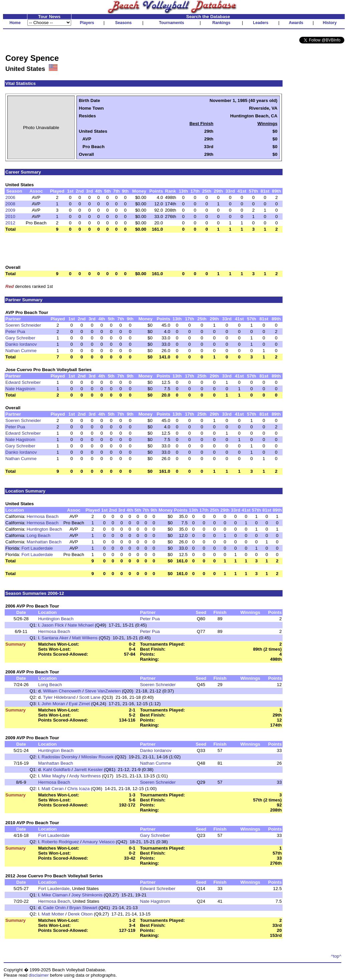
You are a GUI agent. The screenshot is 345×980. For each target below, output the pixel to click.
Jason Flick (53, 625)
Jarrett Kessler (89, 770)
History (330, 23)
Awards (296, 23)
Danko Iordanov (21, 344)
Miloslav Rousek (97, 757)
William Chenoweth (62, 691)
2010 (10, 216)
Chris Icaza (79, 789)
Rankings (221, 23)
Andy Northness (85, 776)
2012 (10, 223)
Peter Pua (15, 332)
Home (15, 23)
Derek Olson (80, 914)
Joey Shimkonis (87, 895)
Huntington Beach (44, 529)
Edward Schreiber (23, 382)
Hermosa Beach (43, 516)
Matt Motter (53, 914)
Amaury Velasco (99, 842)
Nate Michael (80, 625)
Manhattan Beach (44, 542)
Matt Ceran (53, 789)
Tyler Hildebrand (59, 697)
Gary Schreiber (20, 338)
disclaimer (39, 975)
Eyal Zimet (79, 704)
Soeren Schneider (23, 325)
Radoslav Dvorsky (60, 757)
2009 (10, 210)
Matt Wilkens (85, 638)
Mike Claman (55, 895)
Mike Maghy (54, 776)
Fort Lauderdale (37, 548)
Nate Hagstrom (20, 389)
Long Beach (39, 535)
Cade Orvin (54, 908)
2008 (10, 204)
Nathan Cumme (21, 351)
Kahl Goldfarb (57, 770)
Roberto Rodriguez (60, 842)
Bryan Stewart (83, 908)
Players (87, 23)
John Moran (53, 704)
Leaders (261, 23)
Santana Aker (55, 638)
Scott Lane (90, 697)
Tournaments (171, 23)
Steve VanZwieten (103, 691)
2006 (10, 197)
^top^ (336, 956)
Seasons (123, 23)
